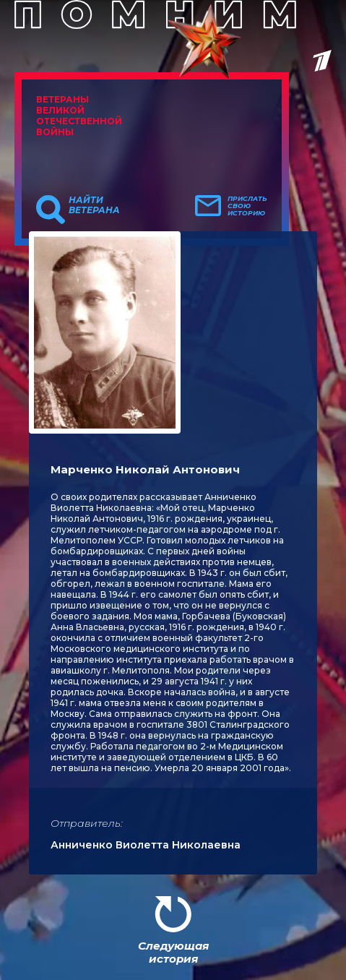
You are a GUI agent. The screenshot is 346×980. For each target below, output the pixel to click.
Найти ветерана (94, 205)
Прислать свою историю (247, 206)
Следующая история (173, 952)
